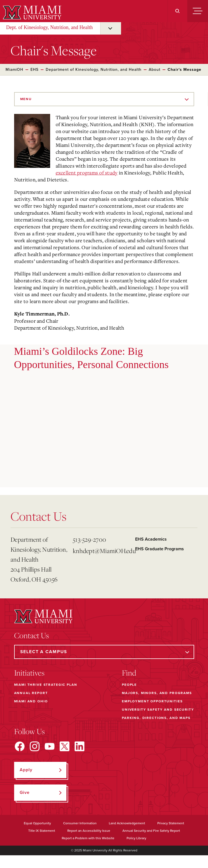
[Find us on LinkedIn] (79, 746)
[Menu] (198, 11)
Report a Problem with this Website (88, 838)
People (129, 685)
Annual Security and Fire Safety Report (151, 831)
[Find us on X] (65, 746)
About (155, 70)
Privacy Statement (171, 823)
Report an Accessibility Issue (89, 831)
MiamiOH (14, 70)
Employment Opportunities (152, 701)
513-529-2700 (89, 539)
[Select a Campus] (104, 652)
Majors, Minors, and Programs (157, 693)
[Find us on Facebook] (20, 746)
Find (129, 673)
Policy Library (136, 838)
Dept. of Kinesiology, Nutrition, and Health (49, 27)
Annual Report (31, 693)
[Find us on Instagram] (35, 746)
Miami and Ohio (31, 701)
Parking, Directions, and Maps (156, 718)
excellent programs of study (87, 173)
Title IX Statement (42, 831)
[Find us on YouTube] (50, 746)
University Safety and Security (158, 710)
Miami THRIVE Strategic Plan (46, 685)
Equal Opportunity (37, 823)
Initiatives (29, 673)
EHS (34, 70)
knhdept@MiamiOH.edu (102, 551)
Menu (26, 99)
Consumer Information (80, 823)
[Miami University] (31, 12)
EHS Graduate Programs (160, 549)
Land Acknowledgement (127, 823)
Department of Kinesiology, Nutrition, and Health (94, 70)
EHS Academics (151, 539)
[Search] (177, 11)
